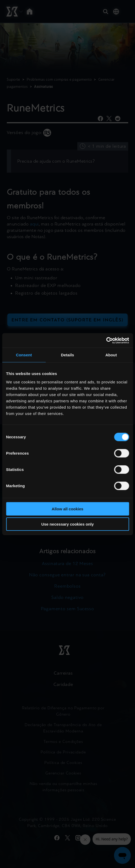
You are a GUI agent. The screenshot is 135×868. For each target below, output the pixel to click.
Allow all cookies (67, 509)
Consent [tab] (24, 355)
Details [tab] (68, 355)
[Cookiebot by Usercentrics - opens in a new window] (106, 340)
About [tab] (111, 355)
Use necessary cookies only (67, 524)
